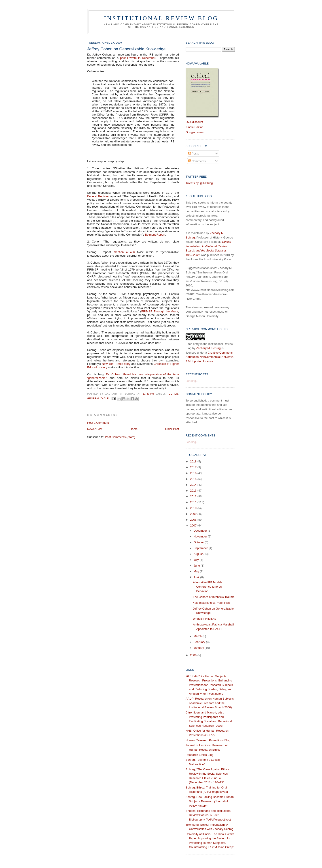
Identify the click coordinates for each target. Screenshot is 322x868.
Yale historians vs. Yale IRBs (211, 603)
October (199, 542)
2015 (194, 479)
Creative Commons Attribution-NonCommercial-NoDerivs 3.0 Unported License (210, 357)
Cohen (174, 394)
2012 (194, 496)
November (201, 536)
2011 (194, 502)
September (201, 548)
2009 (194, 514)
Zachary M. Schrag (208, 348)
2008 (194, 520)
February (200, 642)
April (197, 577)
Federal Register (98, 196)
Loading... (192, 381)
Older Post (172, 429)
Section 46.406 (124, 252)
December (201, 531)
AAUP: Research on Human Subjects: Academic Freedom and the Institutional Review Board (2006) (210, 703)
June (197, 566)
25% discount (194, 122)
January (199, 648)
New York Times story (116, 364)
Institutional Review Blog (161, 18)
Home (134, 429)
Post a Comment (98, 423)
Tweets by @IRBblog (199, 183)
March (198, 636)
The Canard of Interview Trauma (214, 597)
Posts (194, 154)
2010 (194, 508)
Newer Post (95, 429)
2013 (194, 491)
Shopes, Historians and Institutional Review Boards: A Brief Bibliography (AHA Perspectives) (208, 815)
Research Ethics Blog (199, 755)
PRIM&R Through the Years (160, 311)
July (197, 560)
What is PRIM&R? (204, 619)
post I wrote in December (138, 58)
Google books (195, 132)
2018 (194, 461)
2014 (194, 485)
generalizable (98, 399)
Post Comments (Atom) (120, 437)
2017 (194, 467)
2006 (194, 655)
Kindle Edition (195, 127)
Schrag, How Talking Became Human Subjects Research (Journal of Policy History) (210, 801)
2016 (194, 473)
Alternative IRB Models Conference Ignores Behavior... (208, 587)
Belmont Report (155, 235)
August (199, 554)
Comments (197, 161)
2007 (194, 525)
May (197, 571)
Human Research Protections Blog (208, 740)
